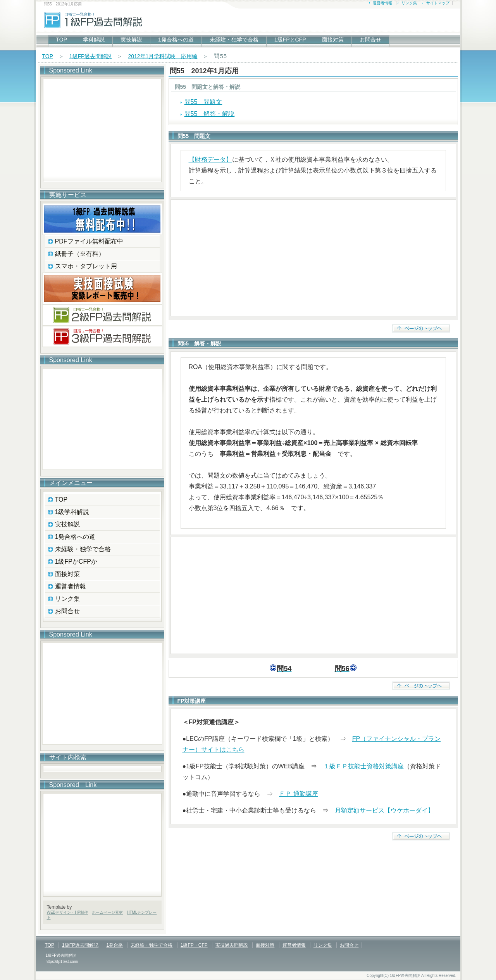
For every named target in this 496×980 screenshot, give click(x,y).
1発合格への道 (176, 40)
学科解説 (94, 40)
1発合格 (115, 945)
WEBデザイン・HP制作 (68, 912)
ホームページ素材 (107, 912)
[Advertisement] (313, 258)
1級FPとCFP (290, 40)
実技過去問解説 (232, 945)
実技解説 (131, 40)
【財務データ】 (210, 160)
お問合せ (370, 40)
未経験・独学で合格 (234, 40)
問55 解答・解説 (210, 114)
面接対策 (333, 40)
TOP (62, 40)
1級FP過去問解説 (91, 56)
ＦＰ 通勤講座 (298, 794)
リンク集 (409, 3)
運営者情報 (382, 3)
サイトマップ (438, 3)
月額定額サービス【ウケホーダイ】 (384, 810)
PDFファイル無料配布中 (89, 241)
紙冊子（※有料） (80, 254)
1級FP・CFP (194, 945)
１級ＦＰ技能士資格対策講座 (363, 766)
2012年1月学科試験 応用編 (163, 56)
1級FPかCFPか (76, 562)
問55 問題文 (203, 102)
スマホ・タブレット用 (86, 266)
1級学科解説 (72, 512)
